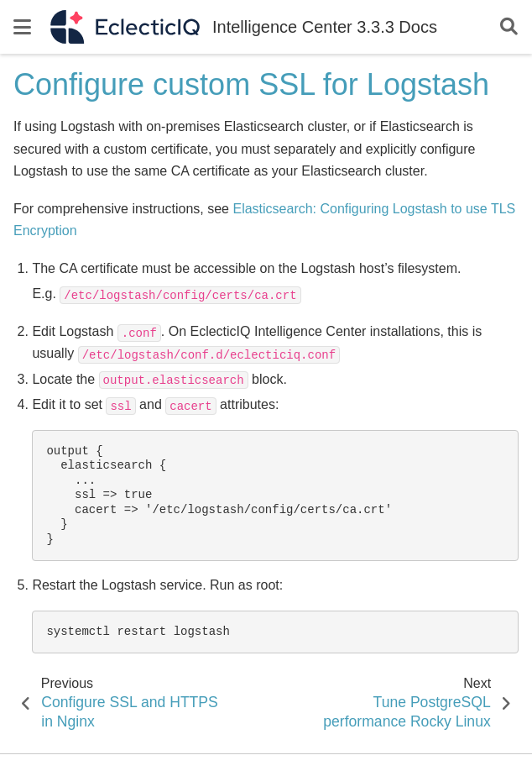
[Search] (509, 27)
